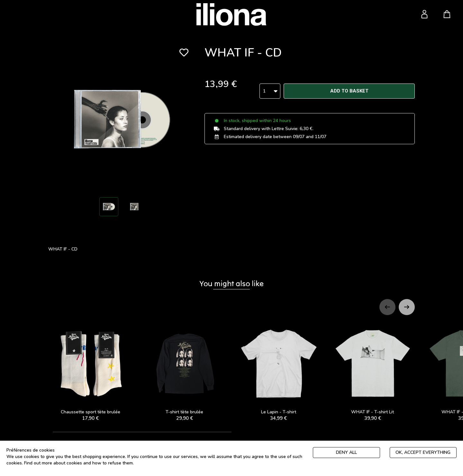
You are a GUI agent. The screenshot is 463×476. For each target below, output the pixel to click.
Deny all (346, 452)
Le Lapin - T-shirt (279, 372)
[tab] (142, 432)
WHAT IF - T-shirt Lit (373, 372)
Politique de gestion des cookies (168, 463)
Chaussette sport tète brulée (91, 372)
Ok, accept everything (423, 452)
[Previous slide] (387, 307)
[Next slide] (407, 307)
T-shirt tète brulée (185, 372)
